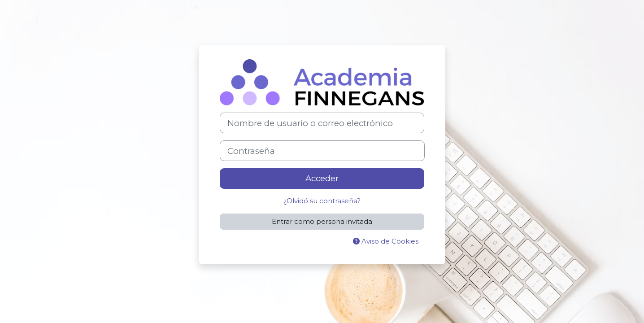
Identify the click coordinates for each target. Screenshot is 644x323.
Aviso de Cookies (386, 241)
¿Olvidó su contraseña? (322, 201)
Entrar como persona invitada (322, 221)
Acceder (322, 178)
